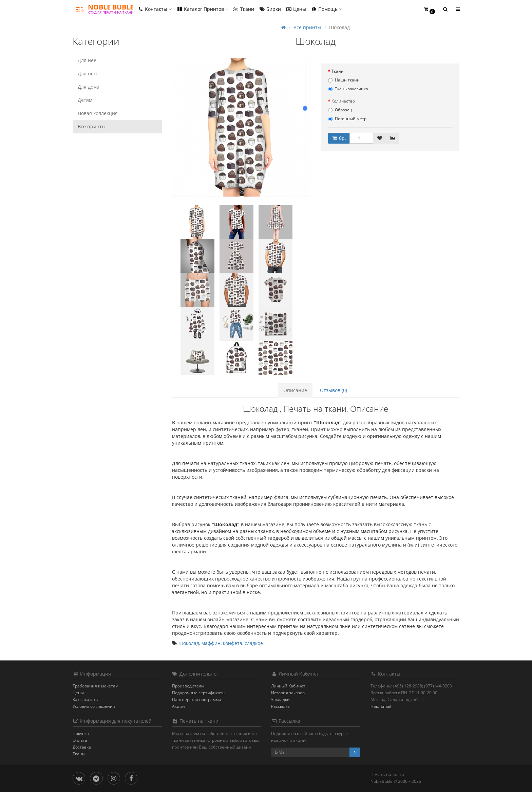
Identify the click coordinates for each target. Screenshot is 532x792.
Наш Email (381, 706)
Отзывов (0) (334, 390)
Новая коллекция (98, 113)
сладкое (254, 643)
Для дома (89, 87)
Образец (340, 110)
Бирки (270, 9)
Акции (178, 706)
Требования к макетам (96, 686)
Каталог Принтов (202, 9)
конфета (233, 643)
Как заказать (85, 699)
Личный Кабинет (288, 686)
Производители (188, 686)
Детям (85, 100)
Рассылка (280, 706)
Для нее (87, 60)
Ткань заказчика (348, 89)
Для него (88, 73)
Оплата (80, 740)
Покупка (81, 733)
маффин (211, 643)
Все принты (92, 126)
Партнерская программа (197, 699)
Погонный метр (347, 119)
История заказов (288, 693)
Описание (295, 390)
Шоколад (189, 643)
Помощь (326, 9)
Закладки (280, 699)
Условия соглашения (94, 706)
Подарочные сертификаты (199, 693)
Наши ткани (344, 80)
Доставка (82, 747)
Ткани (243, 9)
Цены (296, 9)
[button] (429, 9)
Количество (343, 101)
